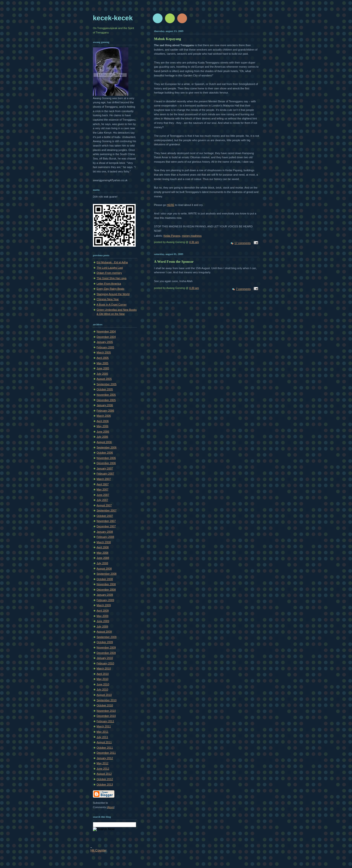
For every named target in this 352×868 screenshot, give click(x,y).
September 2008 (107, 574)
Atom (111, 807)
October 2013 (105, 784)
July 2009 (102, 626)
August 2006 (104, 442)
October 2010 (105, 705)
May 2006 (103, 426)
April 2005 (103, 358)
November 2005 (106, 395)
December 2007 (106, 526)
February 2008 (105, 537)
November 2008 (106, 584)
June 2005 (103, 368)
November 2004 (106, 331)
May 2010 (103, 679)
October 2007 (105, 516)
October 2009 (105, 642)
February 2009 (105, 600)
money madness (192, 236)
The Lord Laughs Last (110, 268)
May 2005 (103, 363)
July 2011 (102, 737)
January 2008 (105, 532)
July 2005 (102, 374)
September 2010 (107, 700)
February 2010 (105, 663)
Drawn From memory (109, 273)
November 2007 (106, 521)
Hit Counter (99, 850)
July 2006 (102, 437)
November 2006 (106, 458)
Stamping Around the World (113, 294)
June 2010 (103, 684)
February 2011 (105, 721)
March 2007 (104, 479)
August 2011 (104, 742)
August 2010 (104, 695)
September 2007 (107, 510)
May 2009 (103, 616)
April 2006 (103, 421)
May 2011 (103, 732)
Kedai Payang (172, 236)
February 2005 (105, 347)
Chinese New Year (108, 299)
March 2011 (104, 726)
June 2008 (103, 558)
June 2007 (103, 495)
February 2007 (105, 474)
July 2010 (102, 689)
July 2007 (102, 500)
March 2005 (104, 352)
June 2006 (103, 432)
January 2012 (105, 758)
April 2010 (103, 674)
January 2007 (105, 468)
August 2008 (104, 569)
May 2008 (103, 553)
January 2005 (105, 342)
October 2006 (105, 453)
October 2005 (105, 389)
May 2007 (103, 489)
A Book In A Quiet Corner (112, 305)
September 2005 (107, 384)
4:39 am (194, 288)
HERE (170, 205)
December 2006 (106, 463)
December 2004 (106, 337)
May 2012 (103, 763)
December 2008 (106, 590)
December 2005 (106, 400)
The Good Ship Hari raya (111, 278)
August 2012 (104, 774)
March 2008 (104, 542)
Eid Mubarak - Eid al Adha (112, 262)
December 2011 (106, 753)
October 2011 (105, 748)
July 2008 (102, 563)
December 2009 (106, 653)
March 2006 (104, 416)
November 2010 (106, 711)
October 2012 (105, 779)
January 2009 (105, 595)
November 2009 (106, 647)
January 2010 (105, 658)
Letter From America (109, 284)
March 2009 (104, 605)
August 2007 (104, 505)
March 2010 (104, 668)
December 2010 (106, 716)
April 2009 (103, 611)
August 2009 (104, 632)
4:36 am (194, 242)
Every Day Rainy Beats (110, 289)
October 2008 (105, 579)
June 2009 (103, 621)
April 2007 (103, 484)
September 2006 (107, 447)
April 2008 (103, 547)
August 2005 (104, 379)
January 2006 (105, 405)
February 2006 (105, 411)
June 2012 (103, 769)
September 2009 (107, 637)
